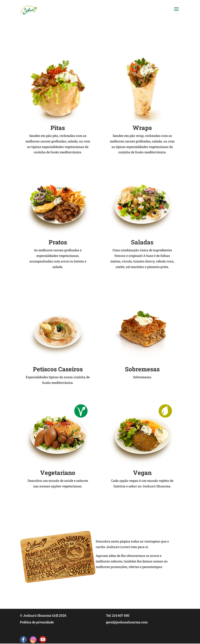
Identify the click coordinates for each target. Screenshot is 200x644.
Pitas (58, 128)
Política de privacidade (37, 622)
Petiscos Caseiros (58, 369)
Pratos (58, 242)
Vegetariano (58, 473)
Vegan (142, 473)
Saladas (142, 242)
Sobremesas (142, 369)
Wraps (142, 128)
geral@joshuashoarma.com (127, 622)
